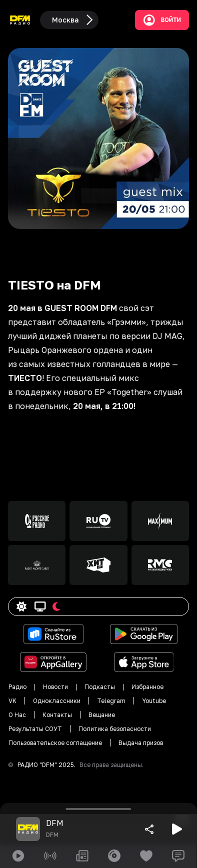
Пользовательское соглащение (55, 743)
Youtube (154, 701)
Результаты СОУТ (35, 729)
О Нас (17, 715)
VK (12, 701)
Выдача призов (141, 743)
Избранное (147, 687)
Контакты (57, 715)
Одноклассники (57, 701)
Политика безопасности (115, 729)
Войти (162, 20)
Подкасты (100, 687)
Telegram (111, 701)
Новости (55, 687)
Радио (17, 687)
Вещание (102, 715)
